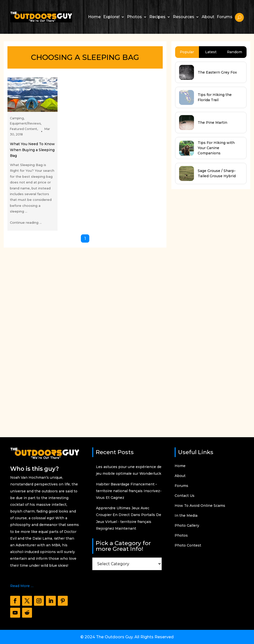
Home (94, 17)
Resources (184, 17)
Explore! (111, 17)
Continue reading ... (26, 222)
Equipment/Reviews (25, 123)
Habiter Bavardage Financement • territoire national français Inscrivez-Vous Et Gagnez (129, 491)
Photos (134, 17)
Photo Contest (188, 546)
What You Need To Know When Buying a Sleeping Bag (32, 150)
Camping (17, 118)
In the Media (186, 516)
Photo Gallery (187, 526)
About (208, 17)
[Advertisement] (209, 308)
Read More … (22, 586)
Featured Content (24, 129)
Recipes (157, 17)
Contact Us (185, 496)
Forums (225, 17)
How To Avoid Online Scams (200, 506)
